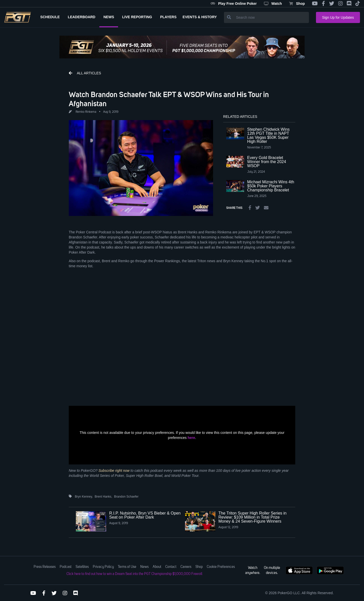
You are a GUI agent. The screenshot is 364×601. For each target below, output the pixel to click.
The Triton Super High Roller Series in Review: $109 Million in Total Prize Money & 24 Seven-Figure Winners (252, 517)
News (144, 567)
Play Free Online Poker (234, 4)
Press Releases (45, 567)
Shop (297, 4)
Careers (186, 567)
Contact (171, 567)
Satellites (82, 567)
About (157, 567)
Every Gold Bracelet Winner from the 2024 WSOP (267, 162)
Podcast (66, 567)
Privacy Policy (103, 567)
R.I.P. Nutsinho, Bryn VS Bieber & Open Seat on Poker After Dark (145, 515)
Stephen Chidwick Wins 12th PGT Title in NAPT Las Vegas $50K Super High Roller (268, 135)
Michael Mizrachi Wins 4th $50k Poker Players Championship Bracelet (271, 186)
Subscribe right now (114, 471)
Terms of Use (127, 567)
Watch (273, 4)
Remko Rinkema (86, 112)
